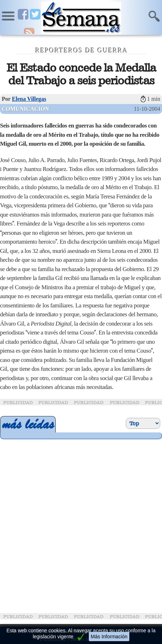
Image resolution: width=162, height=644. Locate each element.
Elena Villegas (29, 99)
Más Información (109, 637)
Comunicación (25, 109)
